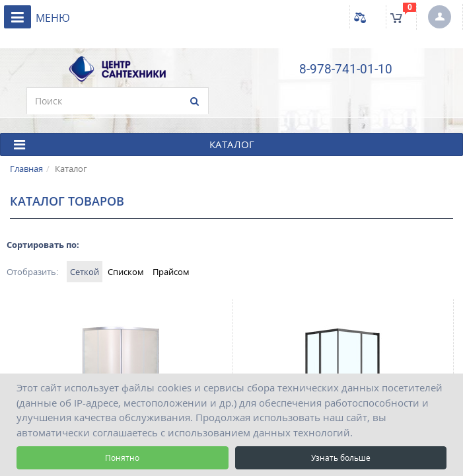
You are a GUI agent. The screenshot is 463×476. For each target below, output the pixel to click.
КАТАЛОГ (134, 144)
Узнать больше (341, 458)
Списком (126, 272)
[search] (118, 101)
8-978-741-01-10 (346, 69)
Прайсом (171, 272)
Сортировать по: (43, 245)
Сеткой (85, 272)
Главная (26, 169)
